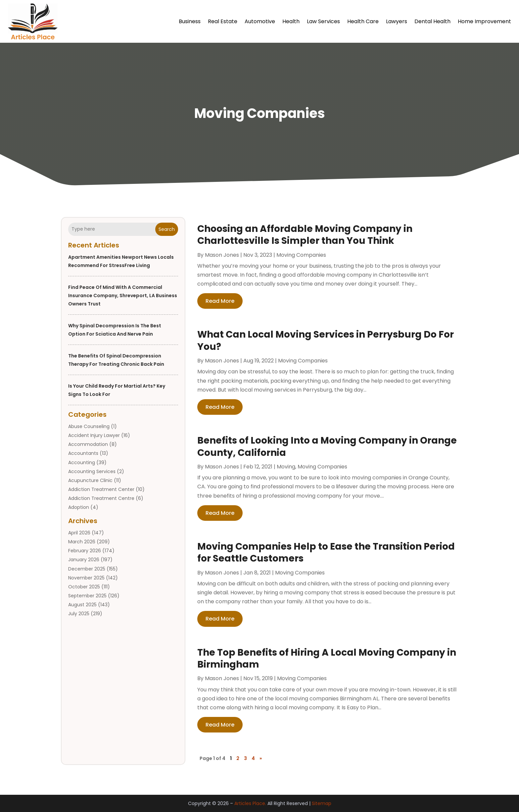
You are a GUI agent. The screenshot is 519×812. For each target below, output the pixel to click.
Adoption (79, 507)
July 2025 (79, 614)
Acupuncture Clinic (90, 480)
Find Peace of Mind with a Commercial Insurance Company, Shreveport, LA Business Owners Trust (123, 296)
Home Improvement (484, 21)
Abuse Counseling (89, 426)
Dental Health (432, 21)
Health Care (363, 21)
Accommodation (88, 444)
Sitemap (322, 803)
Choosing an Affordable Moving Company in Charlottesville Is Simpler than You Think (305, 235)
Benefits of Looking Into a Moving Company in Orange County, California (327, 446)
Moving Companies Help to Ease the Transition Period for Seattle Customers (326, 552)
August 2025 (82, 605)
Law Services (323, 21)
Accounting (82, 462)
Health (291, 21)
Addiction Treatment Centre (101, 498)
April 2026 (79, 533)
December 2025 (87, 569)
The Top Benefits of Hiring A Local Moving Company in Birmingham (327, 658)
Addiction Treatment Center (101, 489)
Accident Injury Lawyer (94, 435)
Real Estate (223, 21)
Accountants (83, 453)
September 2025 (87, 596)
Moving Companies (301, 255)
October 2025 (84, 587)
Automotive (260, 21)
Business (190, 21)
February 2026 (85, 551)
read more (220, 301)
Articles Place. (250, 803)
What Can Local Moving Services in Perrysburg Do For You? (326, 340)
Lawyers (397, 21)
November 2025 (86, 578)
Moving (286, 467)
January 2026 (84, 560)
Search (167, 229)
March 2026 (82, 542)
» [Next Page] (261, 758)
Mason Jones (222, 255)
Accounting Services (92, 471)
